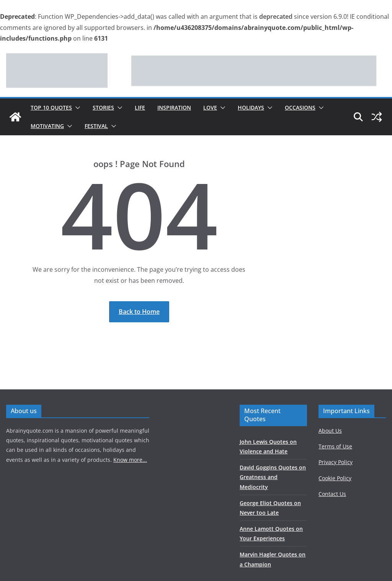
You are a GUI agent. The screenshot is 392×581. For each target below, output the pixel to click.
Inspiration (174, 108)
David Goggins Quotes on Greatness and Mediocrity (273, 477)
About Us (330, 431)
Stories (103, 108)
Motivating (47, 126)
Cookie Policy (335, 478)
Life (140, 108)
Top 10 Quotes (51, 108)
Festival (96, 126)
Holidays (251, 108)
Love (210, 108)
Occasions (300, 108)
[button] (76, 108)
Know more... (130, 460)
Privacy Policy (336, 462)
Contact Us (332, 494)
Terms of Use (335, 446)
